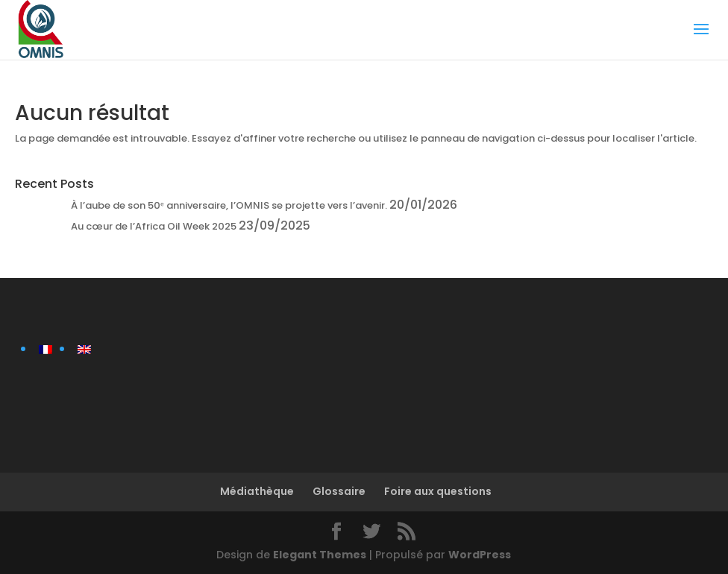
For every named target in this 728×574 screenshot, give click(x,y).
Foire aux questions (438, 491)
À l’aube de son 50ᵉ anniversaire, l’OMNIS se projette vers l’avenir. (229, 205)
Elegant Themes (320, 555)
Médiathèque (257, 491)
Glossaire (339, 491)
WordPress (480, 555)
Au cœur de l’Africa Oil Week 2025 (154, 226)
